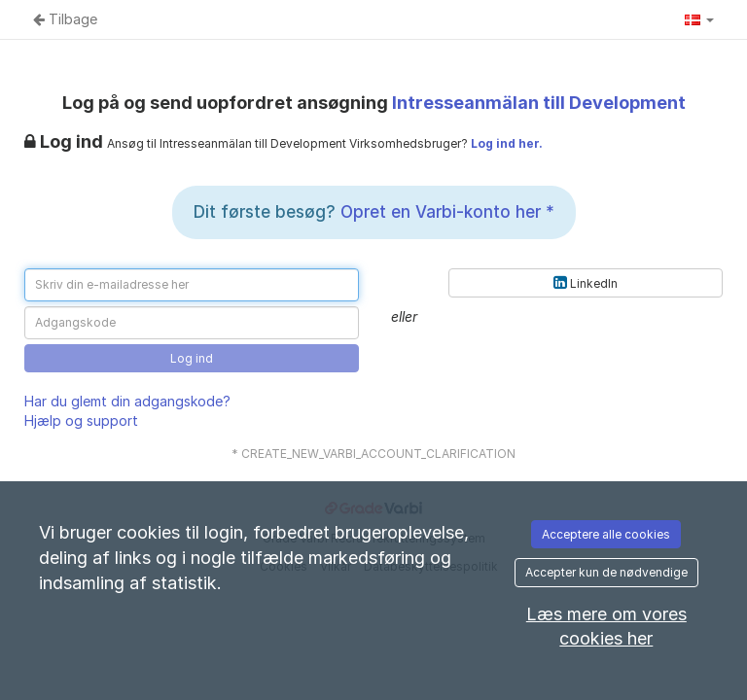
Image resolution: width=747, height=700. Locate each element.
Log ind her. (507, 143)
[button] (699, 19)
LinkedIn (586, 282)
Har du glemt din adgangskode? (127, 401)
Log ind (192, 358)
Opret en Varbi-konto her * (447, 212)
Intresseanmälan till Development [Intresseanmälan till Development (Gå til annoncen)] (539, 103)
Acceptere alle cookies (606, 534)
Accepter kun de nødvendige (606, 572)
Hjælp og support (81, 420)
